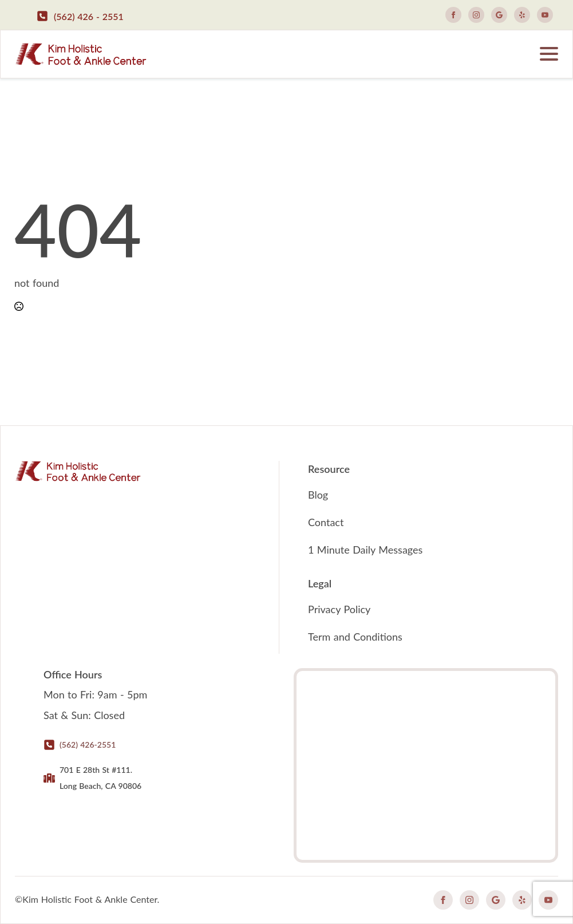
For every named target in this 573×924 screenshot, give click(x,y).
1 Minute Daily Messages (365, 550)
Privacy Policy (339, 609)
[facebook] (453, 15)
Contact (326, 522)
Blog (318, 495)
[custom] (499, 15)
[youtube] (545, 15)
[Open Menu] (549, 54)
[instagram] (476, 15)
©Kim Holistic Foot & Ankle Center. (87, 899)
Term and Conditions (355, 637)
